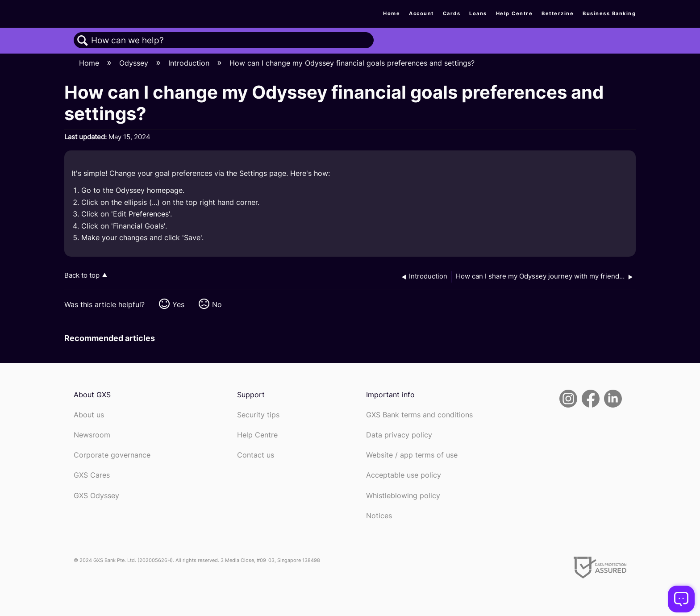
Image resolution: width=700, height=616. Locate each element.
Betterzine (558, 13)
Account (421, 13)
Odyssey (135, 63)
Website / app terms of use (412, 455)
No (217, 304)
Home (392, 13)
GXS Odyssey (96, 496)
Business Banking (609, 13)
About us (89, 415)
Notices (379, 516)
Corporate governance (112, 455)
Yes (178, 304)
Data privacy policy (399, 435)
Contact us (256, 455)
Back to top (82, 275)
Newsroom (92, 435)
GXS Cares (92, 475)
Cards (452, 13)
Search (83, 41)
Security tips (258, 415)
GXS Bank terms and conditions (419, 415)
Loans (478, 13)
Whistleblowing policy (403, 496)
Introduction (190, 63)
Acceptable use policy (404, 475)
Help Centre (515, 13)
